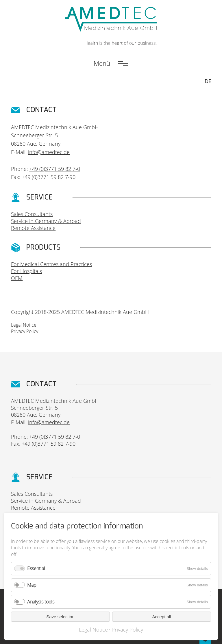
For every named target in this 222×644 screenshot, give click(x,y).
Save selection (60, 617)
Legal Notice (24, 325)
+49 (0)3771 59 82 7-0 (55, 169)
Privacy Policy (25, 331)
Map (32, 585)
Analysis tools (41, 602)
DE (208, 81)
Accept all (161, 617)
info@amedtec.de (49, 152)
